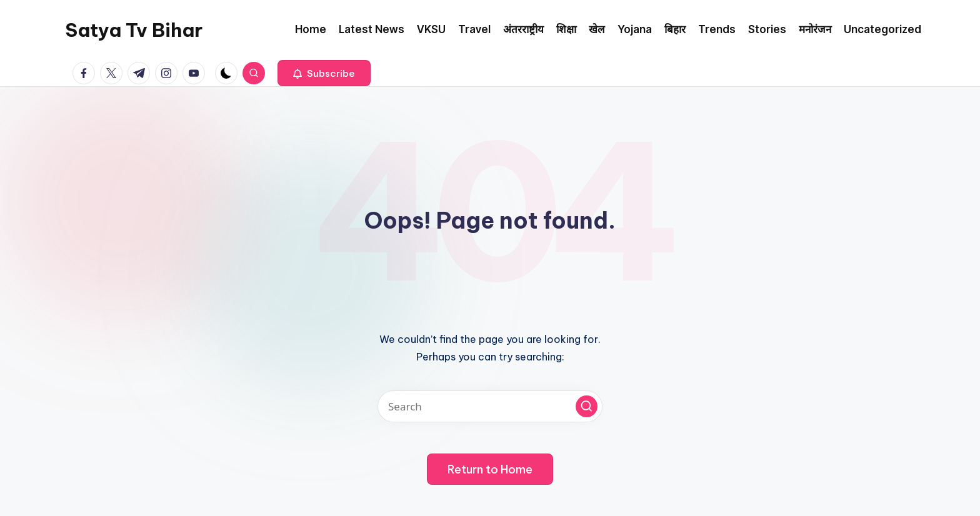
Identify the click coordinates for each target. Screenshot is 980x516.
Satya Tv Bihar (134, 30)
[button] (324, 73)
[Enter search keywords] (490, 406)
